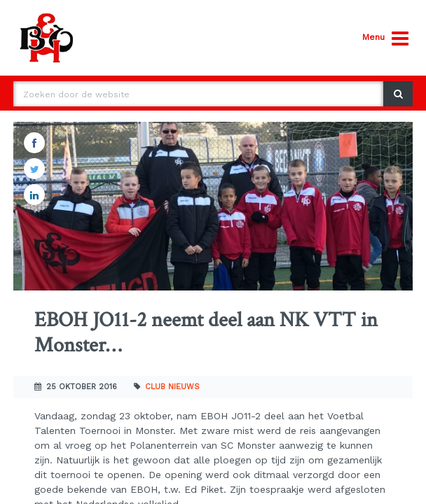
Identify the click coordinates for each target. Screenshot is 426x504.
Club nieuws (172, 387)
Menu (385, 39)
